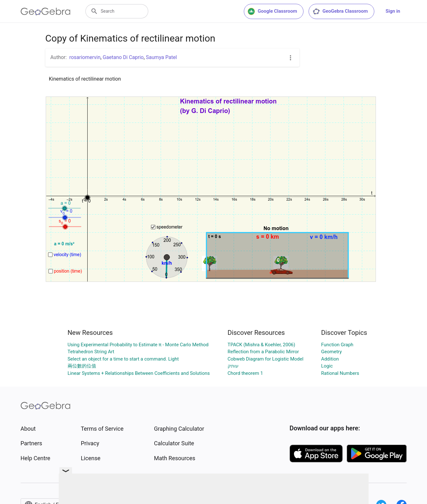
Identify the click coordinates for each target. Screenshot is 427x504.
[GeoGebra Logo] (46, 11)
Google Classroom (272, 11)
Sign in (393, 11)
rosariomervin (85, 57)
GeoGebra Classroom (340, 11)
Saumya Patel (162, 57)
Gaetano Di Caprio (123, 57)
